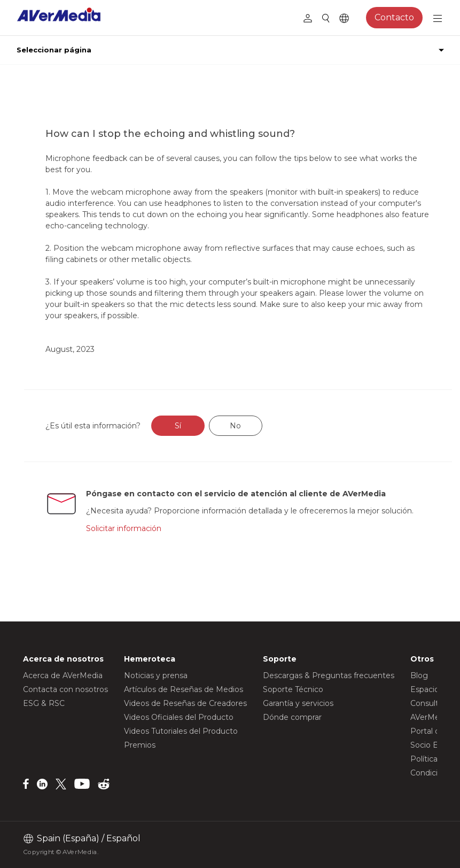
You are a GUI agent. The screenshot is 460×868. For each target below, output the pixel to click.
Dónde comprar (292, 717)
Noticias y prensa (156, 675)
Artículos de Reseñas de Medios (184, 689)
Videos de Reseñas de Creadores (185, 703)
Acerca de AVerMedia (63, 675)
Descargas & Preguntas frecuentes (329, 675)
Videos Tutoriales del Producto (181, 731)
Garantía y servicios (298, 703)
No (235, 426)
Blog (419, 675)
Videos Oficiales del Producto (179, 717)
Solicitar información (124, 528)
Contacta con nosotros (65, 689)
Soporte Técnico (293, 689)
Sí (178, 426)
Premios (140, 745)
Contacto (394, 17)
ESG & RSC (44, 703)
